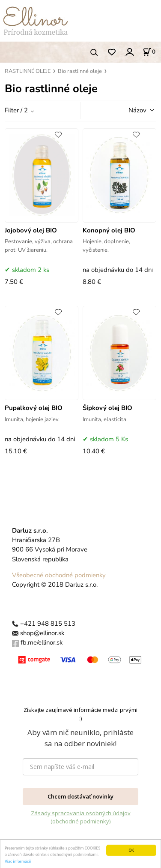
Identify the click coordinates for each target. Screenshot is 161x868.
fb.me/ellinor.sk (42, 642)
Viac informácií (18, 865)
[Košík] (149, 52)
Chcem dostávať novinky (80, 796)
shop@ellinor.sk (42, 633)
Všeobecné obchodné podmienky (59, 575)
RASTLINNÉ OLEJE (28, 71)
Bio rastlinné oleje (80, 71)
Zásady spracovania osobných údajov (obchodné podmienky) (81, 817)
